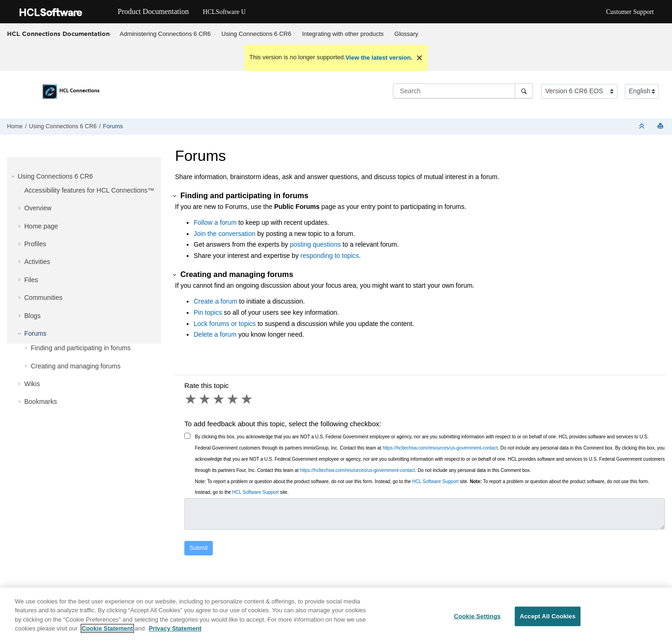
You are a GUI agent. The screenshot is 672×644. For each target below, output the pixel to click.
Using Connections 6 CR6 (257, 34)
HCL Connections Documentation (58, 34)
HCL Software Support (435, 481)
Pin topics (208, 312)
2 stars (205, 399)
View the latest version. (379, 58)
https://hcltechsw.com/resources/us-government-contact (440, 448)
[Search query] (463, 91)
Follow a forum (215, 222)
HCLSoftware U (224, 12)
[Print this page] (661, 127)
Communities (43, 298)
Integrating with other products (343, 34)
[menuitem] (165, 34)
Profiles (35, 244)
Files (31, 280)
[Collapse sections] (643, 127)
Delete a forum (215, 334)
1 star (191, 399)
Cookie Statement (107, 628)
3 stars (219, 399)
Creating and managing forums (76, 366)
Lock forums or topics (225, 324)
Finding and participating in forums (81, 348)
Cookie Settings (477, 616)
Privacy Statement (175, 628)
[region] (336, 616)
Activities (37, 262)
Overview (38, 208)
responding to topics (330, 256)
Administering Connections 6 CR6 (165, 34)
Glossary (406, 34)
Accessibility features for (89, 190)
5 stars (247, 399)
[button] (14, 176)
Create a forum (215, 301)
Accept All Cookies (548, 616)
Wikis (32, 384)
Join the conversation (224, 234)
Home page (41, 226)
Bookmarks (41, 402)
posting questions (315, 244)
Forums (113, 126)
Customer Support (630, 12)
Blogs (32, 316)
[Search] (524, 91)
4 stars (233, 399)
